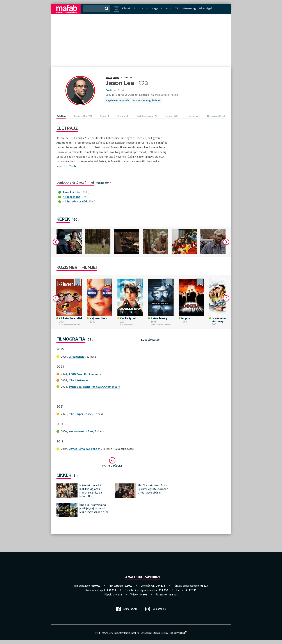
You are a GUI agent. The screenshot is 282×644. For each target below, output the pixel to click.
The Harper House (80, 414)
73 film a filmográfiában (147, 101)
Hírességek (206, 8)
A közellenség (71, 197)
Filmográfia (71, 339)
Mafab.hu (135, 633)
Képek (63, 219)
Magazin (157, 8)
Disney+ (76, 325)
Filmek (126, 8)
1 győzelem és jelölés (118, 101)
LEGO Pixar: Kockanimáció (86, 374)
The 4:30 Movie (78, 380)
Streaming (189, 8)
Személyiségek (113, 77)
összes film (104, 183)
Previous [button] (56, 242)
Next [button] (226, 242)
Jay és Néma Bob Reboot (85, 449)
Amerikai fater (72, 192)
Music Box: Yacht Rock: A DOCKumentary (95, 387)
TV (177, 8)
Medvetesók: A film (81, 431)
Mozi (169, 8)
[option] (69, 242)
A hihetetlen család (75, 201)
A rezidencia (77, 357)
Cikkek (64, 475)
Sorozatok (141, 8)
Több (73, 166)
